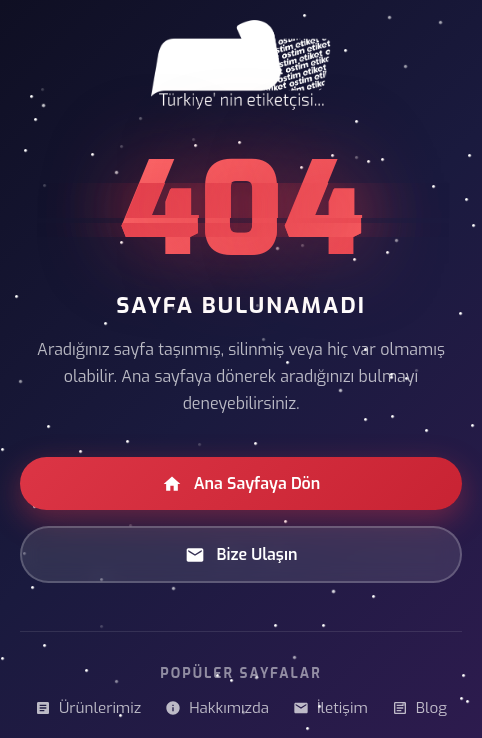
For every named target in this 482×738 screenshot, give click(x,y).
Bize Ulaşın (241, 554)
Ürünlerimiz (88, 708)
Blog (419, 708)
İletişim (330, 708)
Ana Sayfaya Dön (241, 483)
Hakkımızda (217, 708)
